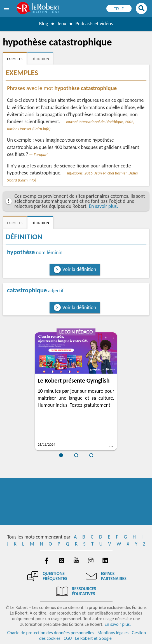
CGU (68, 638)
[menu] (7, 8)
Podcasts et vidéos (94, 24)
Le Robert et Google (93, 638)
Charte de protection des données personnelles (51, 633)
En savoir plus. (103, 206)
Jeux (62, 24)
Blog (43, 24)
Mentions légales (113, 633)
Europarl (41, 155)
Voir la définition (79, 269)
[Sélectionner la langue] (119, 8)
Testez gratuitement (90, 405)
